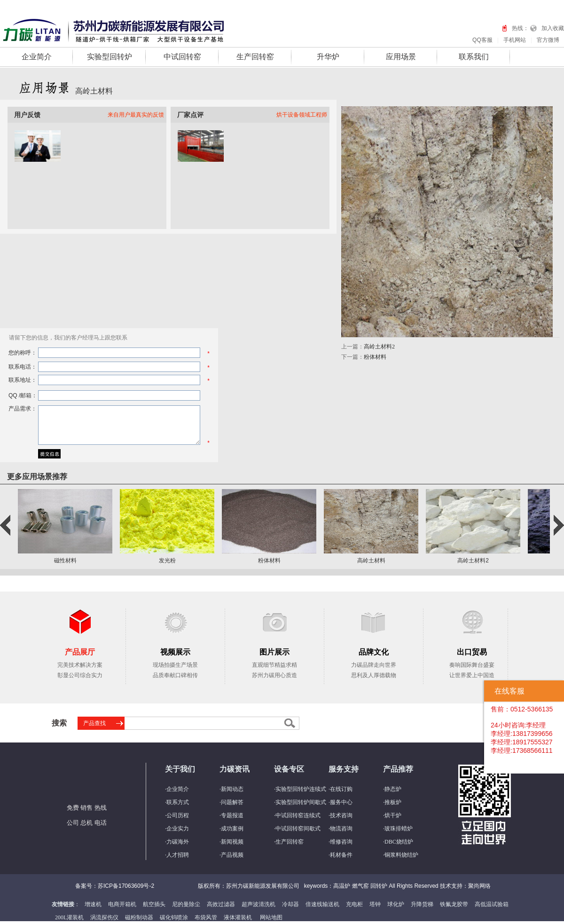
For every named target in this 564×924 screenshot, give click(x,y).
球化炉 (396, 904)
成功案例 (232, 829)
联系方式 (178, 802)
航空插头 (154, 904)
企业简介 (37, 57)
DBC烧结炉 (399, 842)
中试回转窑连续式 (298, 815)
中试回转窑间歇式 (298, 829)
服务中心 (341, 802)
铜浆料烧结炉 (401, 855)
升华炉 (328, 57)
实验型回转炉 (110, 57)
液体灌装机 (238, 917)
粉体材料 (375, 357)
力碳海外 (178, 842)
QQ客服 (482, 40)
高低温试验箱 (492, 904)
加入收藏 (553, 28)
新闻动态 (232, 789)
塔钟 (375, 904)
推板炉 (393, 802)
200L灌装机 (69, 917)
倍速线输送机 (322, 904)
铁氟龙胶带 (454, 904)
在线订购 (341, 789)
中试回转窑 (182, 57)
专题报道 (232, 815)
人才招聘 (178, 855)
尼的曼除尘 (186, 904)
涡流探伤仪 (104, 917)
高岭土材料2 (379, 347)
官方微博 (548, 40)
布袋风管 (206, 917)
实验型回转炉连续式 (301, 789)
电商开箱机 (122, 904)
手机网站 (515, 40)
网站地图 (271, 917)
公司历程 (178, 815)
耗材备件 (341, 855)
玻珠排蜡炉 (399, 829)
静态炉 (393, 789)
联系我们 (474, 57)
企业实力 (178, 829)
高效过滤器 (221, 904)
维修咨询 (341, 842)
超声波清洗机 (258, 904)
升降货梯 (422, 904)
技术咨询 (341, 815)
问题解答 (232, 802)
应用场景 (401, 57)
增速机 (93, 904)
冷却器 (290, 904)
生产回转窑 (255, 57)
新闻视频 (232, 842)
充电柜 (354, 904)
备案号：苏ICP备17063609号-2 (115, 886)
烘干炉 (393, 815)
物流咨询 (341, 829)
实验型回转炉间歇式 (301, 802)
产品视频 (232, 855)
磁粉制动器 (139, 917)
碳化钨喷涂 (174, 917)
